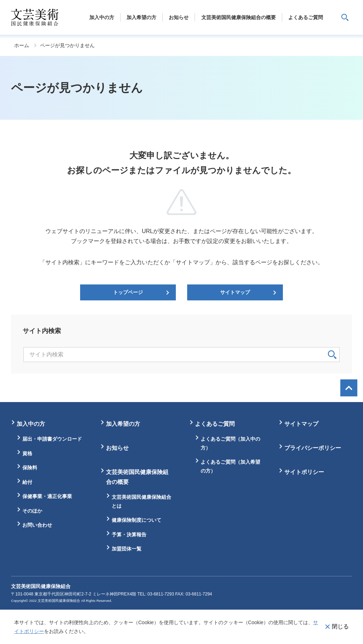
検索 (332, 355)
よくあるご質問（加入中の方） (230, 443)
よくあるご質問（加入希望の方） (230, 466)
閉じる (340, 626)
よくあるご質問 (215, 424)
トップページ (128, 292)
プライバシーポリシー (313, 448)
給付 (27, 482)
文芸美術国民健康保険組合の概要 (137, 477)
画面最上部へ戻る (349, 388)
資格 (27, 453)
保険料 (30, 468)
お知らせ (117, 448)
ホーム (22, 45)
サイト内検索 (345, 17)
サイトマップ (235, 292)
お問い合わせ (37, 525)
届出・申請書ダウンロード (52, 439)
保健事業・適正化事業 (47, 496)
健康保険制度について (136, 520)
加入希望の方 (123, 424)
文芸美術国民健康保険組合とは (141, 501)
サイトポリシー (304, 472)
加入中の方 (31, 424)
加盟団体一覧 (127, 549)
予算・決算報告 (129, 535)
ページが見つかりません (67, 45)
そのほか (32, 511)
